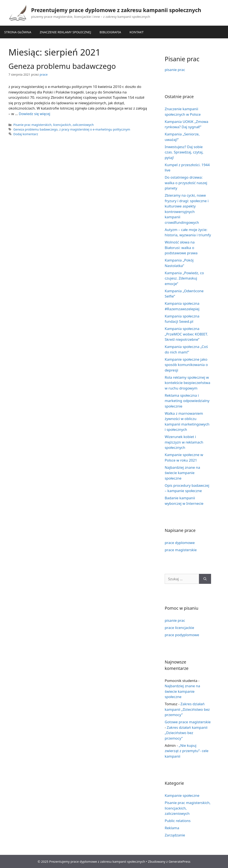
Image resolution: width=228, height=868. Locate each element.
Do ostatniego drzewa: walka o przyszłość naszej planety (186, 183)
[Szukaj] (205, 579)
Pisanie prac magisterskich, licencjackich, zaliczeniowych (54, 125)
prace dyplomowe (180, 543)
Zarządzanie (175, 835)
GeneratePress (179, 861)
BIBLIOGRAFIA (110, 32)
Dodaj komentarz (26, 134)
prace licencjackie (179, 628)
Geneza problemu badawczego (62, 66)
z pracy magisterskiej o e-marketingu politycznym (95, 129)
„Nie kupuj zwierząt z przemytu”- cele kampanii (187, 751)
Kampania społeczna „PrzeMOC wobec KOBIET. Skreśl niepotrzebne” (186, 334)
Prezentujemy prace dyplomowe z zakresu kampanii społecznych (116, 10)
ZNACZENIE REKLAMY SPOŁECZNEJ (66, 32)
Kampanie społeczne (182, 795)
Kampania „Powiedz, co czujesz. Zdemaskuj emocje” (184, 278)
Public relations (178, 821)
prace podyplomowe (182, 635)
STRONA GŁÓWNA (18, 32)
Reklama (172, 828)
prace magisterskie (181, 550)
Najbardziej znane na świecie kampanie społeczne (182, 473)
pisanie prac (175, 70)
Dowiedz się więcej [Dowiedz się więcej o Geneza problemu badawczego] (35, 114)
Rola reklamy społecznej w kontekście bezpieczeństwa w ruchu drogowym (187, 383)
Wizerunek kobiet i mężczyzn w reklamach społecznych (184, 442)
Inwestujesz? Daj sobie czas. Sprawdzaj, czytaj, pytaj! (184, 152)
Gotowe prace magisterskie (188, 722)
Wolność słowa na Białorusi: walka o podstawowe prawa (181, 248)
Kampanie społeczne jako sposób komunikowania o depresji (186, 365)
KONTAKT (137, 32)
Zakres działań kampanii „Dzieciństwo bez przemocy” (187, 709)
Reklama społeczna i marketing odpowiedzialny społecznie (187, 401)
